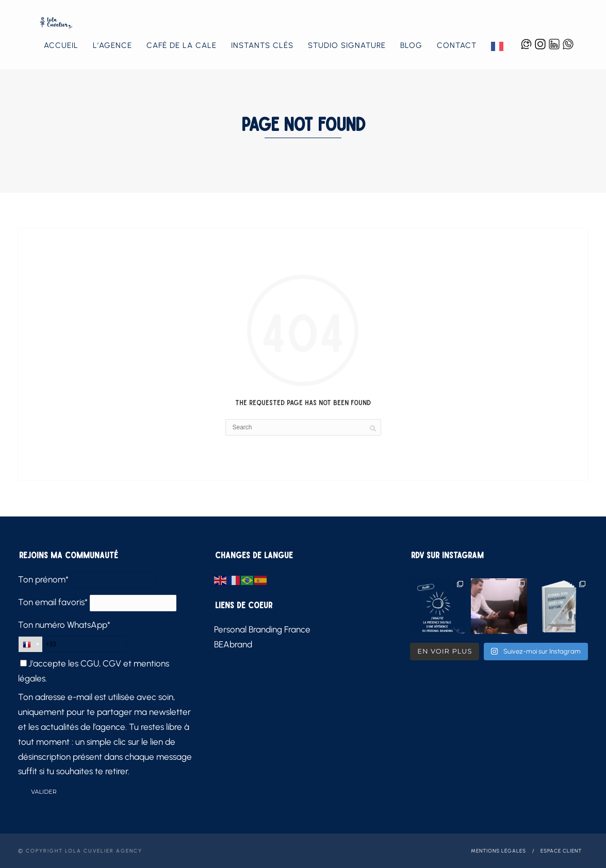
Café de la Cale (182, 45)
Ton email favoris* (53, 602)
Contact (457, 45)
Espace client (561, 851)
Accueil (61, 45)
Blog (411, 45)
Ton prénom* (43, 579)
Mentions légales (498, 851)
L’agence (112, 45)
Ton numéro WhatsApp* (64, 625)
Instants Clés (262, 45)
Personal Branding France (262, 629)
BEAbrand (233, 644)
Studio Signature (347, 45)
